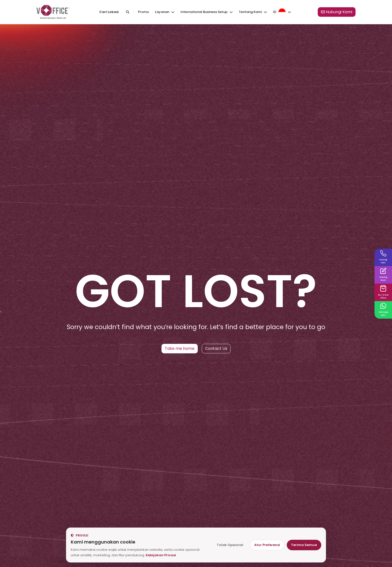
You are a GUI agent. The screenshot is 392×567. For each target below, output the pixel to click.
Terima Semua (304, 545)
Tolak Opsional (230, 545)
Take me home (180, 348)
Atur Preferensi (267, 545)
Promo (143, 12)
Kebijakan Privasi (161, 555)
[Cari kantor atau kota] (127, 12)
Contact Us (216, 348)
